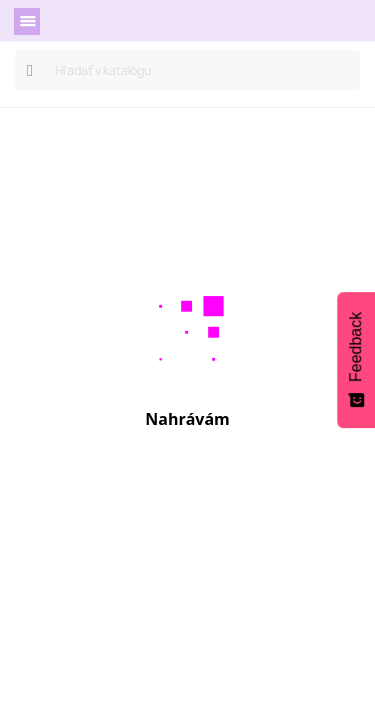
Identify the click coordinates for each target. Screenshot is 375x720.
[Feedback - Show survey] (356, 360)
